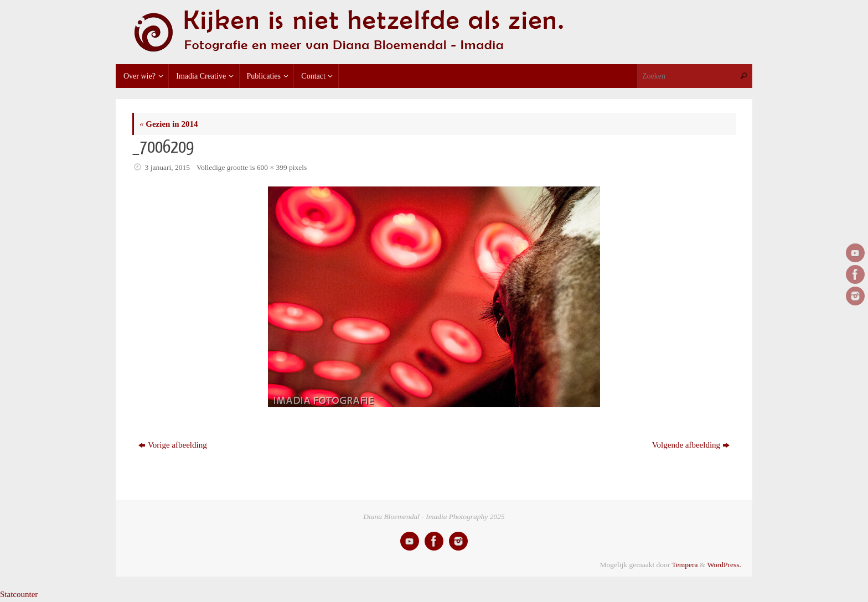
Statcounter (19, 594)
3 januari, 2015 (167, 167)
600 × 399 (272, 167)
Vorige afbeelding (173, 445)
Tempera (684, 565)
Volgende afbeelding (691, 445)
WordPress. (724, 565)
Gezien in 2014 (169, 124)
